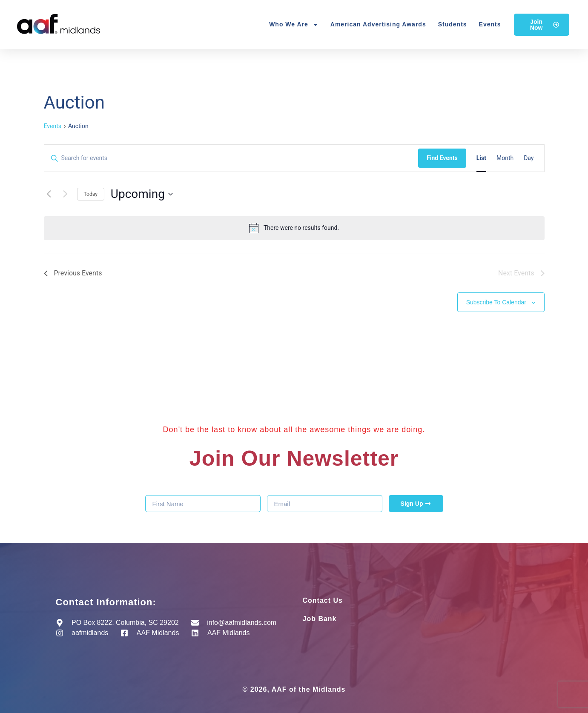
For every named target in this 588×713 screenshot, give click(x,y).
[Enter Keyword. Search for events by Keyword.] (231, 158)
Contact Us (323, 600)
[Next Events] (66, 194)
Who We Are (294, 25)
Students (453, 24)
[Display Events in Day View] (529, 158)
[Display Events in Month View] (505, 158)
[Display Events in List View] (481, 158)
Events (490, 24)
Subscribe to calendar (496, 302)
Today (91, 194)
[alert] (294, 228)
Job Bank (320, 619)
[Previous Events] (49, 194)
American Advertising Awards (378, 24)
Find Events (442, 158)
